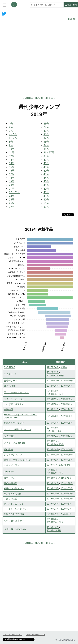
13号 (12, 160)
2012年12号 (53, 372)
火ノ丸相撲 (9, 386)
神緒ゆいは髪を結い (14, 488)
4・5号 (13, 134)
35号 (46, 149)
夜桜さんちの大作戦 (14, 514)
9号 (11, 145)
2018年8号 (52, 441)
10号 (12, 149)
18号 (12, 178)
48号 (46, 192)
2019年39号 (53, 514)
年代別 (39, 98)
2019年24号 (65, 478)
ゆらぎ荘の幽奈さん (14, 404)
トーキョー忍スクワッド (16, 509)
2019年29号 (67, 381)
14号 (12, 163)
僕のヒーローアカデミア (16, 392)
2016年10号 (53, 404)
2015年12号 (53, 399)
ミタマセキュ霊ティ (14, 521)
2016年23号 (53, 416)
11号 (12, 153)
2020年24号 (67, 409)
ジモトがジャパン (13, 455)
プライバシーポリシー (36, 635)
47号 (46, 189)
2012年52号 (53, 381)
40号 (46, 163)
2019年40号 (53, 519)
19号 (12, 181)
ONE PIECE (9, 367)
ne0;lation (9, 472)
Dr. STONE (9, 436)
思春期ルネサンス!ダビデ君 (18, 460)
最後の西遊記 (11, 483)
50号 (46, 200)
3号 (11, 131)
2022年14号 (67, 436)
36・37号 (49, 153)
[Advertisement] (39, 54)
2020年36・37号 (55, 444)
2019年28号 (67, 416)
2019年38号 (67, 483)
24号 (12, 196)
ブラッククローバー (14, 399)
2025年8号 (66, 514)
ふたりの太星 (11, 499)
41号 (46, 167)
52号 (46, 207)
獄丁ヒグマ (9, 478)
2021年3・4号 (54, 431)
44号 (46, 178)
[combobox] (47, 5)
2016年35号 (53, 423)
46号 (46, 185)
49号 (46, 196)
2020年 (49, 98)
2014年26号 (53, 386)
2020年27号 (67, 404)
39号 (46, 160)
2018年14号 (53, 449)
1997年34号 (53, 367)
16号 (12, 171)
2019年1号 (52, 465)
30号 (46, 131)
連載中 (64, 367)
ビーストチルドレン (14, 504)
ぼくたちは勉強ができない (17, 429)
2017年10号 (53, 428)
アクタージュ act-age (15, 443)
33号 (46, 142)
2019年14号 (53, 483)
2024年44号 (67, 449)
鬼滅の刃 (8, 409)
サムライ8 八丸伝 (13, 494)
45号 (46, 181)
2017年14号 (53, 436)
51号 (46, 203)
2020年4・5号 (54, 530)
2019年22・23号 (55, 473)
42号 (46, 171)
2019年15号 (53, 488)
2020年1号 (66, 504)
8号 (11, 142)
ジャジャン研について (12, 635)
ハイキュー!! (10, 374)
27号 (12, 207)
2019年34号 (67, 386)
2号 (11, 127)
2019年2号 (52, 470)
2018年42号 (53, 455)
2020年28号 (67, 423)
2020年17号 (67, 494)
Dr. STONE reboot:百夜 (15, 529)
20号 (12, 185)
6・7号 (13, 138)
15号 (12, 167)
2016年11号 (53, 409)
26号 (12, 203)
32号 (46, 138)
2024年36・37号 (55, 394)
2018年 (29, 98)
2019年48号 (53, 527)
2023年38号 (67, 399)
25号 (12, 200)
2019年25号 (53, 499)
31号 (46, 134)
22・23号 (14, 192)
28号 (46, 124)
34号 (46, 145)
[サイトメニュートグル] (5, 5)
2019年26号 (67, 455)
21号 (12, 189)
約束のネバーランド (14, 423)
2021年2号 (65, 465)
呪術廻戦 (8, 449)
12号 (12, 156)
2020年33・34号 (55, 376)
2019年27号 (53, 509)
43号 (46, 174)
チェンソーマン (12, 465)
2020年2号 (66, 509)
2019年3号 (52, 478)
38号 (46, 156)
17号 (12, 174)
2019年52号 (67, 488)
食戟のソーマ (11, 381)
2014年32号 (53, 391)
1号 (11, 124)
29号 (46, 127)
